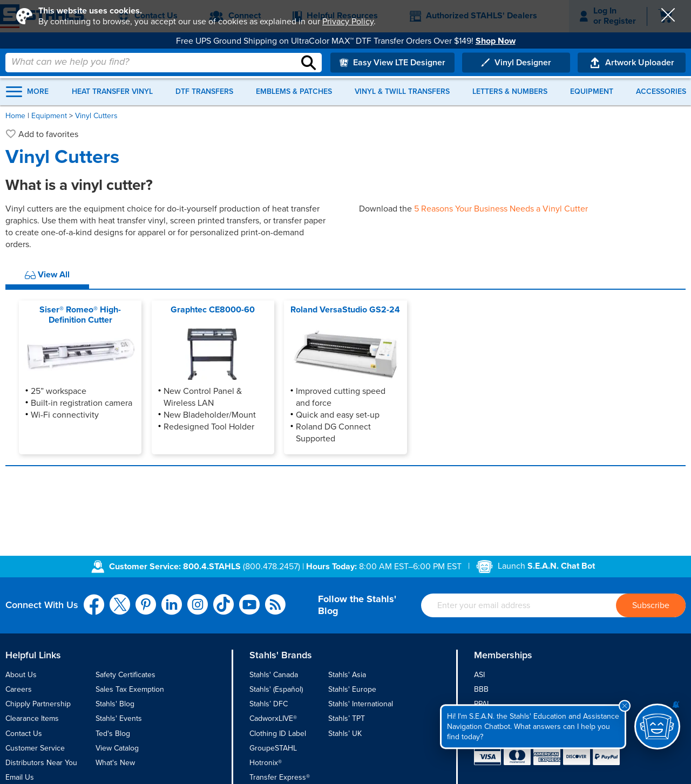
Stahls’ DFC (269, 704)
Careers (19, 689)
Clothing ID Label (278, 734)
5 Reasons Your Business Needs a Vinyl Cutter (501, 209)
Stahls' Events (119, 718)
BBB (481, 689)
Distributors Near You (41, 763)
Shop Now (496, 41)
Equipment (592, 92)
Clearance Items (32, 718)
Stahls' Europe (352, 689)
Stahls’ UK (345, 734)
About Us (21, 675)
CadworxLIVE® (273, 718)
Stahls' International (361, 704)
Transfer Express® (280, 777)
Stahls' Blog (115, 704)
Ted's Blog (113, 734)
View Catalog (117, 748)
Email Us (20, 777)
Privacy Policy (348, 22)
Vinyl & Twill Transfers (402, 92)
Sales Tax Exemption (130, 689)
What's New (115, 763)
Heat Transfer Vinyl (112, 92)
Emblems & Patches (294, 92)
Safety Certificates (126, 675)
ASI (479, 675)
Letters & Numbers (510, 92)
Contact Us (24, 734)
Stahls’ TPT (347, 718)
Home (15, 116)
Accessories (661, 92)
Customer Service (35, 748)
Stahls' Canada (274, 675)
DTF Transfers (204, 92)
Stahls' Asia (347, 675)
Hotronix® (266, 763)
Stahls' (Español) (276, 689)
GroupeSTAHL (273, 748)
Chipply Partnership (38, 704)
